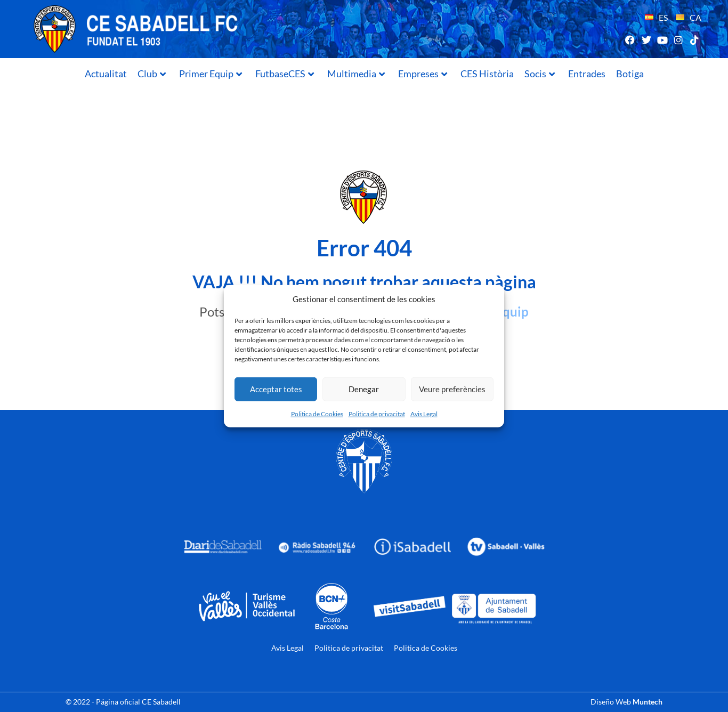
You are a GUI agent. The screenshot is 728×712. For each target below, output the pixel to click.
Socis (540, 74)
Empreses (423, 74)
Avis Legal (424, 413)
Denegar (364, 389)
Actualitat (106, 74)
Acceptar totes (276, 389)
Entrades (587, 74)
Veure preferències (452, 389)
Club (152, 74)
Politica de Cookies (317, 413)
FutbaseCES (285, 74)
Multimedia (356, 74)
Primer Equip (211, 74)
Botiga (630, 74)
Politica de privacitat (377, 413)
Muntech (648, 702)
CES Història (487, 74)
